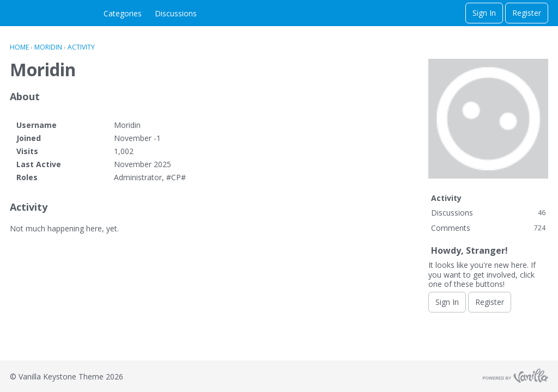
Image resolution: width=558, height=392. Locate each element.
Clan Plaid (27, 13)
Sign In (484, 13)
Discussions (176, 13)
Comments (488, 228)
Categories (123, 13)
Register (527, 13)
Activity (446, 198)
